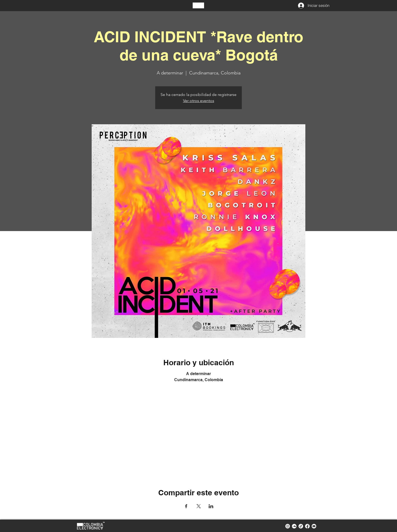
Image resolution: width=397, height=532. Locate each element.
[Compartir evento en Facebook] (186, 506)
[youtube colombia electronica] (314, 526)
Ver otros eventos (199, 101)
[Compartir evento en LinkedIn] (211, 506)
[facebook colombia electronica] (307, 526)
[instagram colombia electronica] (288, 526)
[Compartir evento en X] (199, 506)
